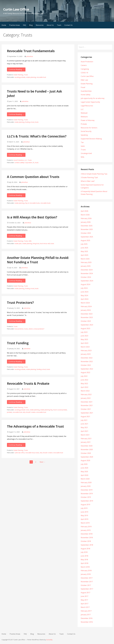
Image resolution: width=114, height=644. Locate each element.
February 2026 (86, 218)
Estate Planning (18, 75)
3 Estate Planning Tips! (89, 177)
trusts (37, 122)
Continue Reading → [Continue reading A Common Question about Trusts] (16, 195)
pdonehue (30, 56)
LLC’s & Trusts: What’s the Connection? (37, 136)
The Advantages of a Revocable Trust (35, 426)
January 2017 (86, 615)
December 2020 (87, 446)
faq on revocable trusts (32, 203)
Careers (84, 65)
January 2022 (86, 398)
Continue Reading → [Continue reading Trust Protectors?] (16, 321)
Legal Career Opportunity (90, 102)
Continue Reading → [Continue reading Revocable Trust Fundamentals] (16, 69)
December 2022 (87, 358)
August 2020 (85, 460)
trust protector (19, 329)
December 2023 (87, 314)
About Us (50, 25)
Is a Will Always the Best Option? (32, 217)
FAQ (24, 25)
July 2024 (84, 288)
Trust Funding (18, 343)
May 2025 (84, 251)
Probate (84, 124)
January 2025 (86, 266)
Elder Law (84, 80)
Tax (82, 142)
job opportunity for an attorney (93, 98)
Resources (40, 25)
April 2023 (85, 343)
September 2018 (87, 545)
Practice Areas (15, 25)
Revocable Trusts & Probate (28, 383)
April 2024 (85, 299)
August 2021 (85, 417)
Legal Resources (87, 106)
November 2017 (87, 582)
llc (34, 163)
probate (9, 412)
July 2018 (84, 552)
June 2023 (84, 336)
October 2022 (86, 365)
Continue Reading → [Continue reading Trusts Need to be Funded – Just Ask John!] (16, 114)
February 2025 (86, 262)
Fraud (83, 87)
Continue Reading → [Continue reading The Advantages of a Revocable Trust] (16, 445)
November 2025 (87, 229)
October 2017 (86, 585)
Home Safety (86, 95)
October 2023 (86, 321)
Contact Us (68, 25)
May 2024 (84, 295)
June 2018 (84, 556)
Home (4, 25)
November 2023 (87, 317)
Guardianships (86, 91)
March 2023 (85, 347)
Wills (30, 241)
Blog (31, 25)
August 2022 (85, 372)
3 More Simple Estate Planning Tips (94, 174)
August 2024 (85, 284)
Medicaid (84, 113)
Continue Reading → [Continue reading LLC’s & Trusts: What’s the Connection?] (16, 155)
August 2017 (85, 593)
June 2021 (84, 424)
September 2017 (87, 589)
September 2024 (87, 281)
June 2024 (84, 292)
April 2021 (85, 431)
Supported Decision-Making (91, 139)
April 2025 (85, 255)
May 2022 (84, 384)
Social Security (86, 131)
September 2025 (87, 237)
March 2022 (85, 391)
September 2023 (87, 325)
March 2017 (85, 607)
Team (59, 25)
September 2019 (87, 501)
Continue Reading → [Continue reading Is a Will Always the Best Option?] (16, 236)
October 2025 (86, 233)
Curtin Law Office (16, 9)
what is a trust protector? (36, 329)
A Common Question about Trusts (33, 177)
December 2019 (87, 490)
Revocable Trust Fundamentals (31, 51)
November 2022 (87, 361)
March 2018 (85, 567)
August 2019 (85, 505)
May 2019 (84, 515)
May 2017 (84, 600)
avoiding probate (20, 77)
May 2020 (84, 472)
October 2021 (86, 409)
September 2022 (87, 369)
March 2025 (85, 259)
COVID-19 (84, 73)
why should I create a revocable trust (34, 412)
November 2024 (87, 273)
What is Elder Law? (88, 181)
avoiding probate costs (22, 410)
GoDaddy (49, 640)
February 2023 (86, 351)
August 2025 (85, 240)
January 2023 (86, 354)
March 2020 (85, 479)
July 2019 (84, 508)
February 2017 (86, 611)
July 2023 (84, 332)
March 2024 (85, 303)
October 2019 (86, 497)
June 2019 (84, 512)
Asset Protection (19, 160)
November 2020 (87, 450)
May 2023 (84, 339)
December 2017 (87, 578)
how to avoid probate (60, 410)
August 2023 (85, 328)
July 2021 (84, 420)
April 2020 (85, 475)
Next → (42, 462)
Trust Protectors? (20, 303)
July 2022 (84, 376)
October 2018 (86, 541)
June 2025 (84, 248)
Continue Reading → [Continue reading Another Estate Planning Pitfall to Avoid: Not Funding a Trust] (16, 281)
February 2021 (86, 439)
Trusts (26, 75)
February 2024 (86, 306)
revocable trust (41, 77)
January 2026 (86, 222)
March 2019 (85, 523)
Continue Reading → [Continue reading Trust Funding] (16, 362)
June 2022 (84, 380)
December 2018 (87, 534)
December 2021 (87, 402)
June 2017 (84, 596)
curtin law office (20, 453)
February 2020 (86, 483)
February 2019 (86, 527)
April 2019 (85, 519)
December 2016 (87, 618)
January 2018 (86, 574)
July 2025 (84, 244)
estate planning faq (46, 410)
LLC (26, 160)
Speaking (84, 135)
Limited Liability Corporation (23, 163)
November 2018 (87, 538)
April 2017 (85, 604)
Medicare (84, 117)
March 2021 (85, 435)
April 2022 (85, 387)
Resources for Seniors (89, 128)
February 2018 (86, 571)
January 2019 (86, 530)
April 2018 (85, 563)
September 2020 (87, 457)
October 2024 (86, 277)
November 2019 (87, 494)
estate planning (31, 77)
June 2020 (84, 468)
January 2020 (86, 486)
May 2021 (84, 427)
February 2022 (86, 394)
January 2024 (86, 310)
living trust (36, 243)
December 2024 (87, 270)
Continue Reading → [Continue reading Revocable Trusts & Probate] (16, 402)
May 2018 (84, 560)
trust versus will (45, 243)
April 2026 (85, 211)
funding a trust (30, 122)
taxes (83, 146)
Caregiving (85, 69)
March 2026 (85, 215)
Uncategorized (86, 153)
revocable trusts (46, 203)
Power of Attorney (88, 120)
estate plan (18, 243)
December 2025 (87, 226)
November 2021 (87, 405)
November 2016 (87, 622)
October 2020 (86, 453)
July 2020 (84, 464)
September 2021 (87, 413)
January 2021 (86, 442)
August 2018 (85, 549)
